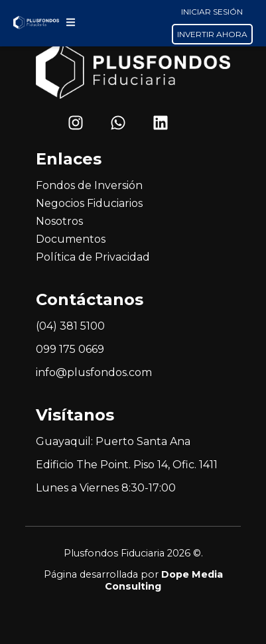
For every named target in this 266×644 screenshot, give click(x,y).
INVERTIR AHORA (212, 34)
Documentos (71, 239)
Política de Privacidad (93, 257)
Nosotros (59, 221)
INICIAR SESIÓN (212, 12)
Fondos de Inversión (89, 185)
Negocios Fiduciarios (89, 203)
